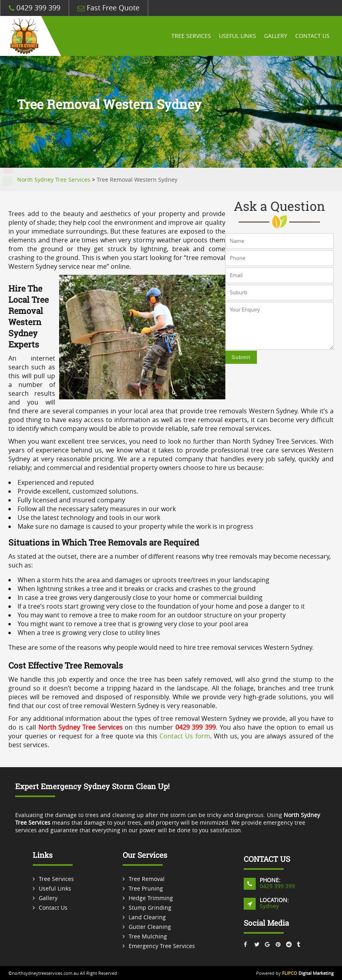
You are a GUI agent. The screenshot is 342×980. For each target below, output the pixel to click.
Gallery (276, 36)
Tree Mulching (148, 936)
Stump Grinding (150, 908)
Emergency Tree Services (162, 946)
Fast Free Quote (108, 8)
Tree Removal (147, 879)
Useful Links (238, 36)
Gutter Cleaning (150, 927)
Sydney (269, 906)
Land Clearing (147, 917)
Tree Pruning (146, 888)
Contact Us (312, 36)
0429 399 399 (35, 8)
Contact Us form (185, 736)
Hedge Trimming (151, 898)
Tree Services (191, 36)
